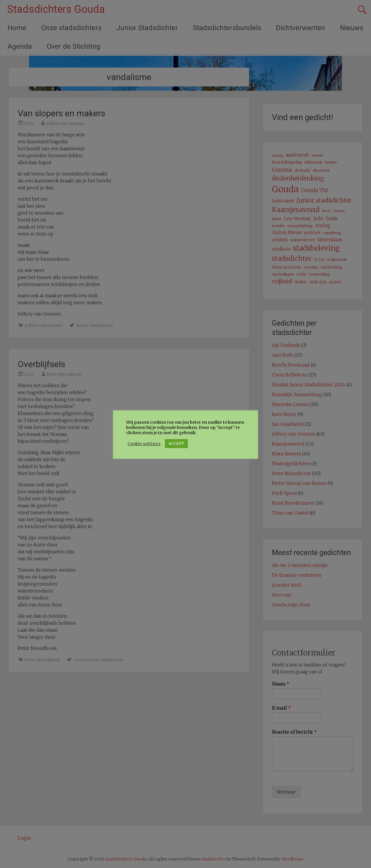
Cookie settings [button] (144, 444)
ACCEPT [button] (176, 444)
